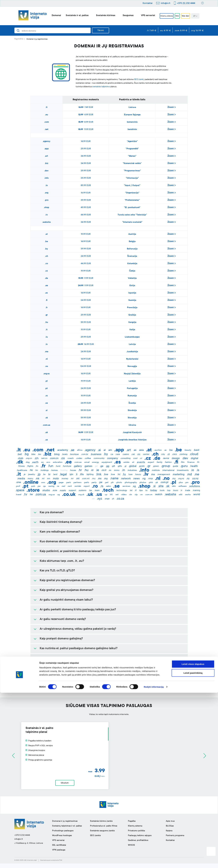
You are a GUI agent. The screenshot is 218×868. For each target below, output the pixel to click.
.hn (36, 470)
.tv (47, 215)
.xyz (99, 499)
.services (126, 486)
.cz (46, 271)
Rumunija (132, 396)
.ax (165, 450)
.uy (106, 495)
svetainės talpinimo (101, 87)
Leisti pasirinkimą (193, 848)
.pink (151, 483)
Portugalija (132, 389)
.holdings (44, 470)
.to (146, 491)
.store (33, 491)
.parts (86, 483)
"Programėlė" (132, 149)
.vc (111, 495)
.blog (57, 454)
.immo (117, 470)
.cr (141, 459)
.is (198, 470)
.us (46, 440)
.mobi (56, 479)
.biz (47, 164)
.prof (18, 486)
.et (133, 462)
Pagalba (132, 826)
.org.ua (51, 495)
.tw (31, 495)
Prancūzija (132, 308)
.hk (31, 470)
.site (161, 486)
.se (46, 403)
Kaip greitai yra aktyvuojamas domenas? (67, 590)
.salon (108, 486)
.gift (113, 466)
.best (196, 450)
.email (87, 462)
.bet (20, 454)
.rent (70, 486)
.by (46, 249)
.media (21, 479)
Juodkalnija (132, 352)
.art (46, 156)
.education (58, 462)
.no (47, 366)
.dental (166, 459)
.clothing (183, 454)
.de (46, 278)
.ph (112, 483)
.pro (47, 200)
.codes (79, 459)
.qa (44, 486)
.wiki (180, 495)
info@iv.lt (166, 3)
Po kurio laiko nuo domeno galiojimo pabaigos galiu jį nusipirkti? (83, 658)
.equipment (107, 462)
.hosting (64, 470)
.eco (48, 462)
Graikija (132, 315)
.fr (47, 308)
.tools (162, 491)
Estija (132, 286)
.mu (94, 479)
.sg (134, 486)
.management (164, 475)
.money (65, 479)
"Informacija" (132, 178)
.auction (158, 450)
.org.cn (29, 459)
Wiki (178, 16)
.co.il (104, 470)
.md (189, 475)
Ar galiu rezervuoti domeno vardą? (63, 619)
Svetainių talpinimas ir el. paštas (67, 831)
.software (182, 486)
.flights (30, 466)
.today (153, 491)
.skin (174, 486)
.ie (97, 470)
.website (46, 222)
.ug (58, 495)
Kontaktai (148, 3)
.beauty (188, 450)
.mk (37, 479)
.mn (48, 479)
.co (47, 264)
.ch (47, 256)
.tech (108, 491)
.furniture (67, 466)
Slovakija (132, 418)
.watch (159, 495)
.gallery (78, 466)
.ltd (119, 475)
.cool (135, 459)
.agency (47, 141)
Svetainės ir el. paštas (72, 16)
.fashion (168, 462)
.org (46, 193)
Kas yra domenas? (52, 513)
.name (114, 479)
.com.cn (54, 459)
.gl (125, 466)
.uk (46, 433)
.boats (65, 454)
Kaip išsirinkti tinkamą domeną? (61, 522)
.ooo (43, 483)
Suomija (132, 300)
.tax (90, 491)
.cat (133, 454)
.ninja (150, 479)
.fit (198, 462)
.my (106, 479)
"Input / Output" (132, 186)
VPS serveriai (143, 16)
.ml (43, 479)
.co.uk (69, 495)
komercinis (132, 122)
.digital (194, 459)
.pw (39, 486)
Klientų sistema (164, 16)
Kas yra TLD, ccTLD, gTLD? (57, 571)
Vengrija (132, 322)
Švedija (132, 403)
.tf (136, 491)
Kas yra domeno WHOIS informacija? (64, 668)
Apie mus (170, 826)
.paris (68, 483)
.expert (151, 462)
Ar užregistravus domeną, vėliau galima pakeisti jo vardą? (78, 629)
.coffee (88, 459)
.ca (112, 454)
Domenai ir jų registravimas (65, 826)
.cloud (194, 454)
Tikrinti (101, 31)
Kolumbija (132, 264)
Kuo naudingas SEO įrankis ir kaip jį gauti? (68, 687)
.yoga (107, 499)
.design (176, 459)
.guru (184, 466)
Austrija (132, 234)
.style (55, 491)
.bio (39, 454)
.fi (47, 300)
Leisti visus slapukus (193, 839)
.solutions (194, 486)
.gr (46, 315)
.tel (131, 491)
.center (146, 454)
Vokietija (132, 278)
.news (136, 479)
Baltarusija (132, 249)
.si (46, 411)
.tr (181, 491)
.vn (141, 495)
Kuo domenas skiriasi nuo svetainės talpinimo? (71, 542)
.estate (126, 462)
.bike (33, 454)
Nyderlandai (132, 359)
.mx (100, 479)
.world (196, 495)
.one (19, 482)
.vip (136, 495)
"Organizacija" (132, 193)
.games (88, 466)
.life (82, 475)
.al (104, 450)
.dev (46, 171)
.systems (82, 491)
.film (183, 462)
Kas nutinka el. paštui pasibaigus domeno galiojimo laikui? (79, 649)
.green (156, 466)
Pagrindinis (19, 39)
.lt (47, 107)
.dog (27, 462)
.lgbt (71, 475)
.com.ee (78, 462)
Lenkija (132, 381)
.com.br (85, 454)
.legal (63, 475)
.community (99, 459)
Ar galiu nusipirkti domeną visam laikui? (66, 600)
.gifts (120, 466)
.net (47, 130)
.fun (51, 466)
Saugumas (123, 16)
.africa (79, 450)
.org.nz (46, 374)
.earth (35, 462)
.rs (102, 486)
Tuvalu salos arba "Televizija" (132, 215)
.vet (117, 495)
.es (46, 293)
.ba (171, 450)
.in (123, 470)
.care (118, 454)
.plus (181, 483)
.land (55, 475)
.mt (78, 479)
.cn (36, 459)
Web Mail (189, 16)
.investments (183, 470)
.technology (122, 491)
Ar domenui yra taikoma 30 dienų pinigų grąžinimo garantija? (81, 678)
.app (47, 149)
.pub (33, 486)
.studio (46, 491)
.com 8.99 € (181, 31)
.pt (46, 389)
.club (20, 459)
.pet (107, 483)
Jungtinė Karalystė (132, 433)
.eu (47, 115)
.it (47, 330)
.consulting (125, 459)
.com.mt (86, 479)
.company (112, 459)
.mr (72, 479)
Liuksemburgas (132, 337)
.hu (47, 322)
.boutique (74, 454)
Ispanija (132, 293)
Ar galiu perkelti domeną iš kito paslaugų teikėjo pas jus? (78, 610)
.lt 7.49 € (151, 31)
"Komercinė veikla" (132, 164)
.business (96, 454)
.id (92, 470)
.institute (156, 470)
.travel (18, 495)
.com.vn (149, 495)
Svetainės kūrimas (101, 16)
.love (113, 475)
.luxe (130, 475)
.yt (113, 499)
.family (159, 462)
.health (194, 466)
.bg (26, 454)
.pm (187, 483)
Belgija (132, 242)
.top (169, 491)
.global (133, 466)
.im (110, 470)
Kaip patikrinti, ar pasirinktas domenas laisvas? (71, 551)
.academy (62, 450)
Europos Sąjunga (132, 115)
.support (72, 491)
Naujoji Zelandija (132, 374)
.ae (72, 450)
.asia (141, 450)
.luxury (138, 475)
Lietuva (132, 107)
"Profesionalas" (132, 200)
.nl (47, 359)
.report (86, 486)
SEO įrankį (139, 80)
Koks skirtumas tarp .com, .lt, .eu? (62, 561)
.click (174, 454)
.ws (93, 499)
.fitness (21, 466)
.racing (51, 486)
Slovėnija (132, 411)
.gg (108, 466)
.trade (187, 491)
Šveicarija (132, 256)
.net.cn (44, 459)
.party (94, 483)
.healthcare (22, 470)
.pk (157, 483)
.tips (141, 491)
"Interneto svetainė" (132, 222)
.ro (46, 396)
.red (63, 486)
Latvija (132, 344)
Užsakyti (109, 785)
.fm (37, 466)
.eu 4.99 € (165, 31)
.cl (168, 454)
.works (188, 495)
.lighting (90, 475)
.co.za (120, 499)
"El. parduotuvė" (132, 208)
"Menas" (132, 156)
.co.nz (195, 479)
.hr (80, 470)
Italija (132, 330)
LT (200, 16)
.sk (47, 418)
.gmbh (142, 466)
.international (168, 470)
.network (126, 479)
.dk (20, 462)
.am (110, 450)
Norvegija (132, 366)
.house (73, 470)
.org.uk (81, 495)
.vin (130, 495)
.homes (54, 470)
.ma (153, 475)
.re (58, 486)
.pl (46, 381)
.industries (132, 470)
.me (47, 352)
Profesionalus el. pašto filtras (104, 831)
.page (61, 483)
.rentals (78, 486)
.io (47, 186)
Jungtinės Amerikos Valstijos (132, 440)
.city (163, 454)
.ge (102, 466)
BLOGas (170, 831)
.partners (77, 483)
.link (99, 475)
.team (97, 491)
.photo (119, 483)
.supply (63, 491)
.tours (175, 491)
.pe (101, 482)
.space (20, 490)
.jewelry (31, 475)
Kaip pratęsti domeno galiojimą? (61, 639)
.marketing (178, 475)
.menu (30, 479)
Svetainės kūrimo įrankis (101, 826)
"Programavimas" (132, 171)
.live (106, 475)
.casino (126, 454)
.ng (144, 479)
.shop (47, 208)
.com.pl (164, 482)
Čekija (132, 271)
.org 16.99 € (197, 31)
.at (47, 234)
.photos (143, 483)
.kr (49, 475)
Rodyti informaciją (154, 862)
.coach (70, 459)
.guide (175, 466)
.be (46, 242)
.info (46, 178)
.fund (58, 466)
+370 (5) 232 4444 (186, 3)
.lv (47, 344)
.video (124, 495)
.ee (47, 286)
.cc (139, 454)
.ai (99, 450)
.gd (96, 466)
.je (24, 475)
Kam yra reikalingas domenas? (60, 532)
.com (47, 122)
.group (166, 466)
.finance (191, 462)
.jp (39, 475)
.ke (44, 475)
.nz (188, 479)
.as (135, 450)
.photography (131, 483)
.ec (42, 462)
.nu (174, 479)
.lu (47, 337)
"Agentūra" (132, 141)
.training (196, 491)
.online (31, 483)
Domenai (51, 16)
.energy (95, 462)
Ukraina (132, 425)
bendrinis (132, 130)
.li (76, 475)
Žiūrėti (172, 107)
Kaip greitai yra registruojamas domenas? (67, 581)
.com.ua (46, 425)
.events (141, 462)
